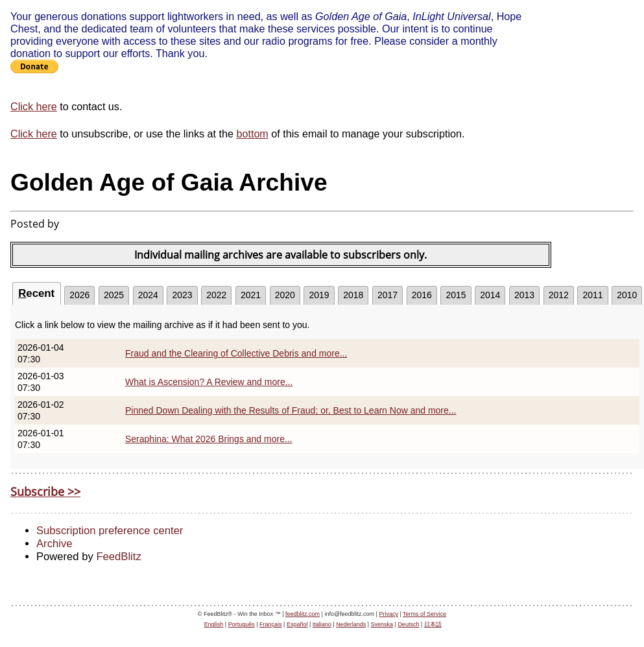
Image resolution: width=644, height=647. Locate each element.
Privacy (388, 614)
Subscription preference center (110, 531)
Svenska (382, 624)
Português (242, 624)
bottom (252, 134)
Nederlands (351, 624)
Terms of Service (424, 614)
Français (271, 624)
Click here (34, 106)
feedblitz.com (303, 614)
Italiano (322, 624)
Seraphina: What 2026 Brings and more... (209, 439)
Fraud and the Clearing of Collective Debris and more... (236, 353)
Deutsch (408, 624)
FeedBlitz (118, 557)
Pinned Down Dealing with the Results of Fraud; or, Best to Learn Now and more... (291, 410)
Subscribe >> (45, 491)
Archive (54, 544)
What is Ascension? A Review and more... (209, 382)
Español (297, 624)
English (214, 624)
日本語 (433, 624)
